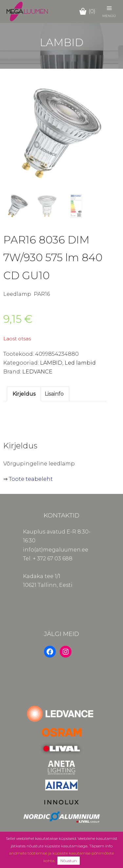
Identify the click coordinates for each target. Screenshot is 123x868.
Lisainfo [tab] (54, 394)
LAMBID (51, 363)
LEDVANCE (37, 372)
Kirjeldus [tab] (24, 394)
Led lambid (80, 363)
